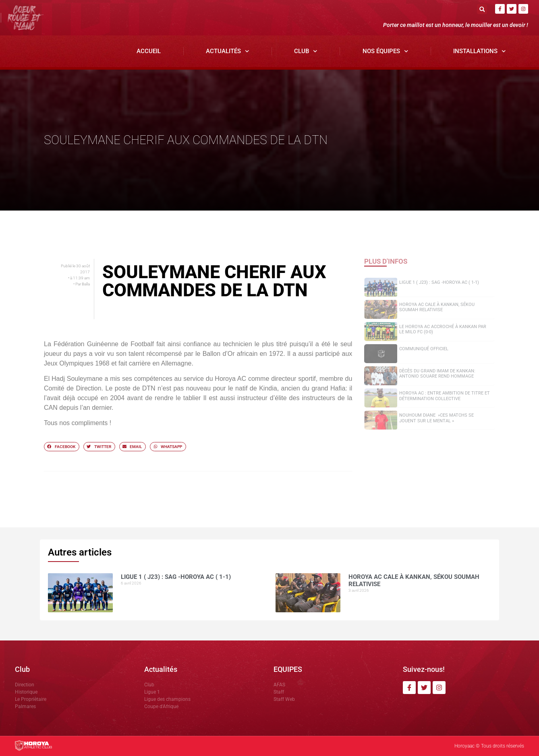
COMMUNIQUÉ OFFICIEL (424, 349)
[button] (482, 9)
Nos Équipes (386, 51)
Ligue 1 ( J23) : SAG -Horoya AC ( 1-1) (439, 282)
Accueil (149, 51)
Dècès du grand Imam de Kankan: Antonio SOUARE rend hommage (437, 374)
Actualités (228, 51)
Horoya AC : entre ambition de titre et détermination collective (445, 396)
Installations (480, 51)
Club (306, 51)
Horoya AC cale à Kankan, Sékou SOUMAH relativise (437, 307)
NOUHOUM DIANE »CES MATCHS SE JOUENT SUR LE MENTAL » (436, 418)
